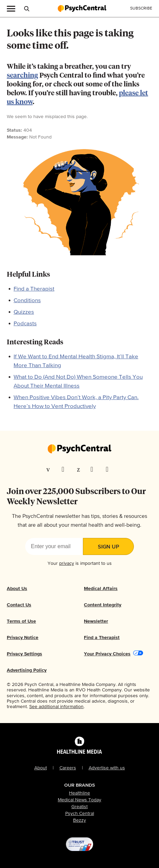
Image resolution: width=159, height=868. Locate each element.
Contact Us (19, 605)
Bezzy (79, 820)
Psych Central (80, 814)
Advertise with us (107, 768)
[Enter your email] (54, 546)
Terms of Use (21, 621)
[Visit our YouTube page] (109, 469)
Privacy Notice (23, 638)
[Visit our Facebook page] (50, 469)
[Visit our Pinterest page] (80, 469)
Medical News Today (79, 800)
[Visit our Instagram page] (94, 469)
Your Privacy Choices (107, 654)
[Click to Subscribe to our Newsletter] (141, 9)
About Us (17, 589)
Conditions (27, 301)
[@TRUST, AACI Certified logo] (79, 844)
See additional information (56, 707)
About (41, 768)
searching (22, 76)
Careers (68, 768)
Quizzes (24, 312)
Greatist (79, 807)
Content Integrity (103, 605)
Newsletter (96, 621)
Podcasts (25, 324)
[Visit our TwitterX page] (65, 469)
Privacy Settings (24, 654)
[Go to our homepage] (79, 449)
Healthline (79, 793)
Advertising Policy (27, 670)
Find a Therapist (34, 289)
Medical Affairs (101, 589)
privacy (67, 563)
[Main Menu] (11, 8)
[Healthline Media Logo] (79, 751)
